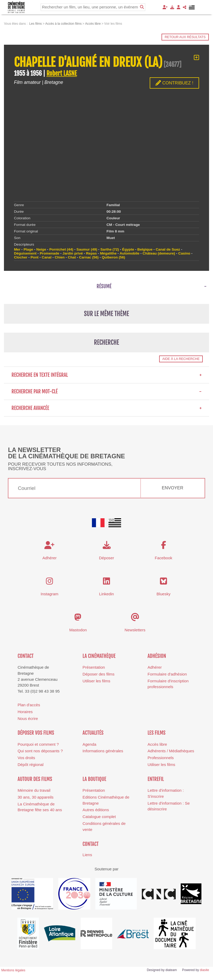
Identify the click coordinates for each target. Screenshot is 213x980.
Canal (47, 257)
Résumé (104, 286)
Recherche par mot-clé (107, 392)
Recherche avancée (107, 408)
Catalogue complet (99, 817)
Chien (60, 257)
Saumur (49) (87, 249)
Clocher (21, 257)
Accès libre (157, 744)
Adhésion (157, 656)
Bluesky (163, 594)
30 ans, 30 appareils (36, 797)
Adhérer (155, 667)
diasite (204, 970)
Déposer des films (98, 674)
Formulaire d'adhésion (167, 674)
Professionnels (161, 758)
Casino (184, 253)
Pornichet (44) (61, 249)
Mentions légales (13, 970)
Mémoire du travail (34, 790)
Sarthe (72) (110, 249)
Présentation (94, 667)
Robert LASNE (62, 73)
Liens (87, 855)
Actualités (93, 733)
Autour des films (35, 779)
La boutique (94, 779)
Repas (92, 253)
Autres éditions (96, 810)
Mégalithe (108, 253)
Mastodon (78, 630)
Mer (17, 249)
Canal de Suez (168, 249)
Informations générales (103, 751)
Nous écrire (28, 719)
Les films (157, 733)
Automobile (129, 253)
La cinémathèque (99, 656)
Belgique (145, 249)
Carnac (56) (89, 257)
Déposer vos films (36, 733)
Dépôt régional (31, 765)
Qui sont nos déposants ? (40, 751)
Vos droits (26, 758)
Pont (34, 257)
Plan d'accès (29, 705)
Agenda (89, 744)
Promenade (49, 253)
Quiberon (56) (113, 257)
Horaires (25, 712)
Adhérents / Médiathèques (171, 751)
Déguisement (25, 253)
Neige (41, 249)
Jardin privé (73, 253)
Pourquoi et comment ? (38, 744)
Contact (26, 656)
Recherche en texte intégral (107, 375)
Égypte (128, 249)
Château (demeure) (159, 253)
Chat (72, 257)
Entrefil (156, 779)
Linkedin (106, 594)
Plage (28, 249)
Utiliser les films (96, 681)
